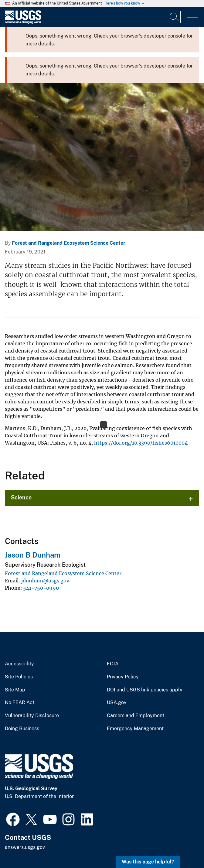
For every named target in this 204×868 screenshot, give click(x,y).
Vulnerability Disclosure (32, 716)
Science (21, 497)
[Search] (175, 17)
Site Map (15, 690)
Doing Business (22, 729)
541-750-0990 (41, 588)
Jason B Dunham (33, 555)
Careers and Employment (136, 716)
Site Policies (19, 677)
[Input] (141, 17)
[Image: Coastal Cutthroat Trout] (102, 157)
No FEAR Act (20, 703)
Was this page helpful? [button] (148, 862)
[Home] (23, 22)
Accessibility (19, 664)
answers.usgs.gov (25, 847)
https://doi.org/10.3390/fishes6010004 (141, 443)
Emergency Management (135, 729)
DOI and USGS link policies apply (145, 690)
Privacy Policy (123, 677)
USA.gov (117, 703)
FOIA (113, 664)
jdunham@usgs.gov (45, 581)
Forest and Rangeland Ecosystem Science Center (69, 243)
